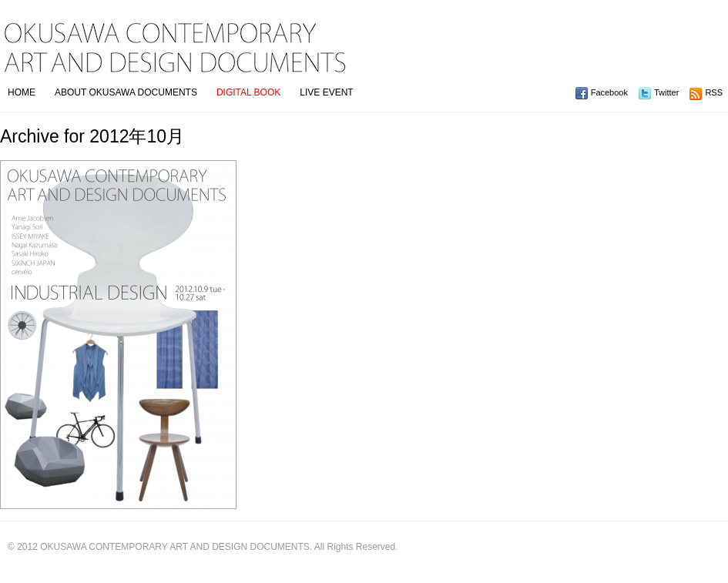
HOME (22, 92)
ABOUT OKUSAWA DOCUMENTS (126, 92)
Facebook (609, 92)
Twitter (666, 92)
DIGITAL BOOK (248, 92)
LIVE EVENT (326, 92)
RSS (714, 92)
